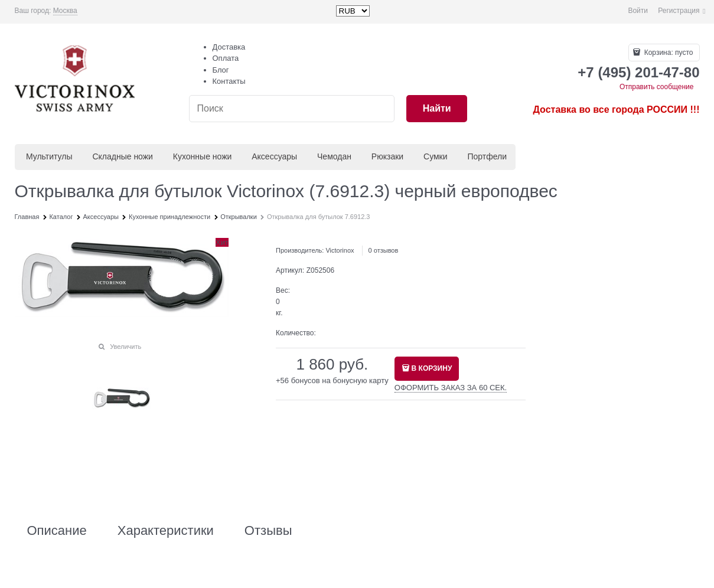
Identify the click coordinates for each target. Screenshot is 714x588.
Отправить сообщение (657, 87)
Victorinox (340, 250)
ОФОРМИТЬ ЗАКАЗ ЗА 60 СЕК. (451, 388)
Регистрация (679, 11)
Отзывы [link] (268, 531)
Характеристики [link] (166, 531)
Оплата (226, 58)
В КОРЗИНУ (432, 368)
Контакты (229, 81)
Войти (638, 11)
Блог (221, 70)
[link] (65, 11)
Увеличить (125, 347)
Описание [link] (57, 531)
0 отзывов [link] (384, 250)
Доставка (229, 47)
